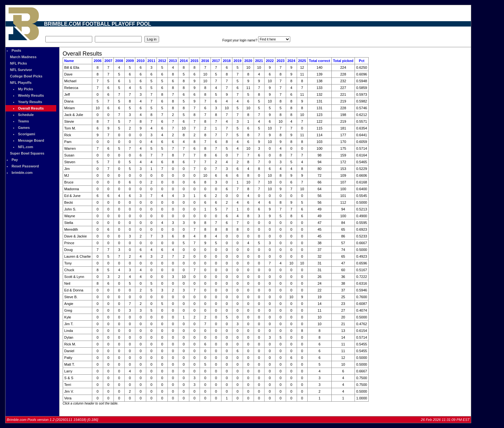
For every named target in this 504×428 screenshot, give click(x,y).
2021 (259, 61)
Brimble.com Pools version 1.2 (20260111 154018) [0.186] (52, 420)
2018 (227, 61)
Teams (23, 121)
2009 (130, 61)
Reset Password (25, 166)
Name (69, 61)
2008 (119, 61)
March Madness (23, 57)
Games (24, 128)
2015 (194, 61)
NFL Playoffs (21, 83)
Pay (15, 160)
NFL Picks (18, 63)
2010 (140, 61)
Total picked (343, 61)
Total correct (319, 61)
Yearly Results (30, 102)
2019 (238, 61)
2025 (302, 61)
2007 (108, 61)
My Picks (26, 89)
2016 (205, 61)
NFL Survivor (21, 70)
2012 (162, 61)
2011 (151, 61)
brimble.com (22, 173)
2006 (97, 61)
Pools (16, 50)
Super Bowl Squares (27, 153)
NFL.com (26, 147)
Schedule (26, 115)
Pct (362, 61)
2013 (173, 61)
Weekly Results (31, 95)
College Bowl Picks (26, 76)
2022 (270, 61)
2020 (248, 61)
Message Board (31, 140)
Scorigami (27, 134)
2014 (184, 61)
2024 (291, 61)
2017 (216, 61)
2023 (281, 61)
